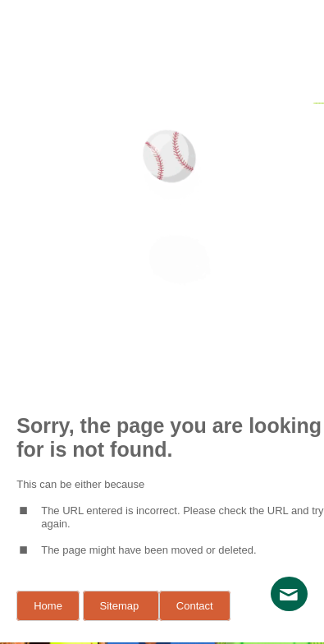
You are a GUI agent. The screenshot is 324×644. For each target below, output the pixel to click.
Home (48, 606)
